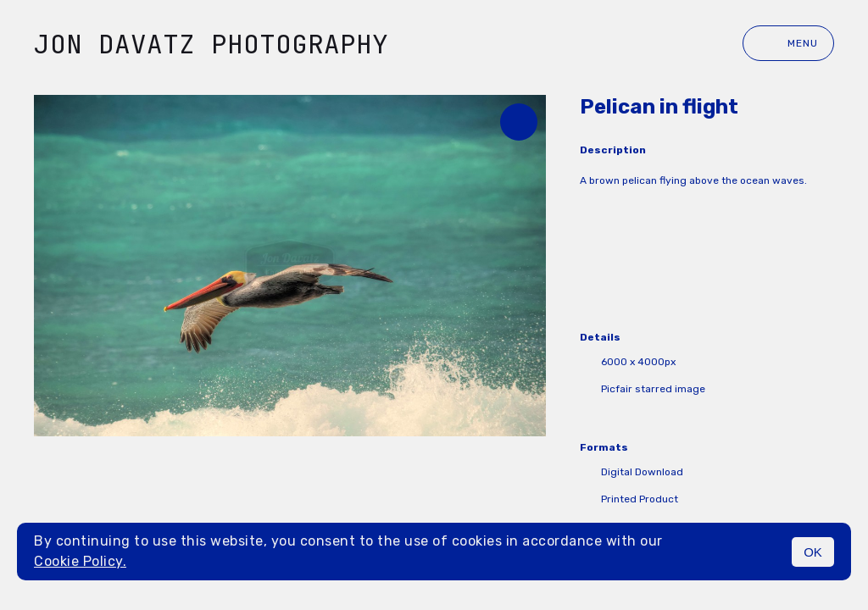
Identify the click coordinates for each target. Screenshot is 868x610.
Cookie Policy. (80, 561)
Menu (788, 43)
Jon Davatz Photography (211, 44)
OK (813, 552)
